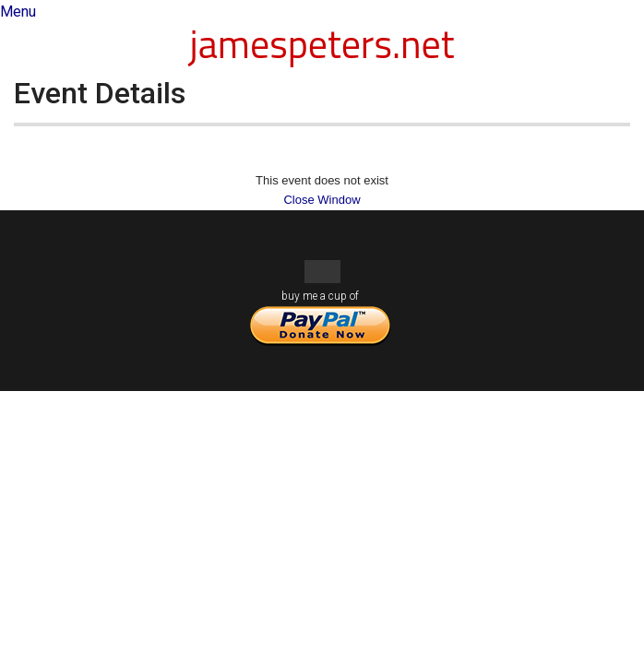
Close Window (322, 200)
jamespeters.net (322, 43)
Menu (18, 12)
